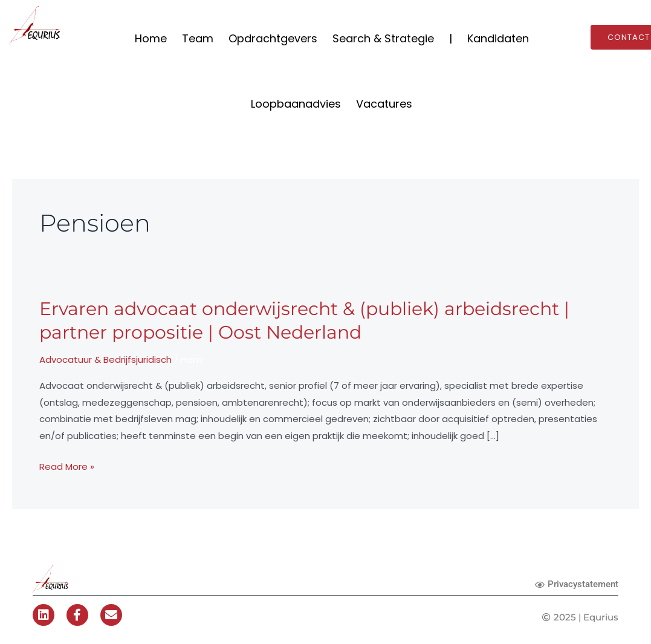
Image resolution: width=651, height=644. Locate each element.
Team (198, 38)
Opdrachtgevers (273, 38)
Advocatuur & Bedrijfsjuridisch (105, 359)
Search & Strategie (383, 38)
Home (151, 38)
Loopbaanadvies (296, 104)
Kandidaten (498, 38)
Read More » (67, 467)
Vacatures (384, 104)
